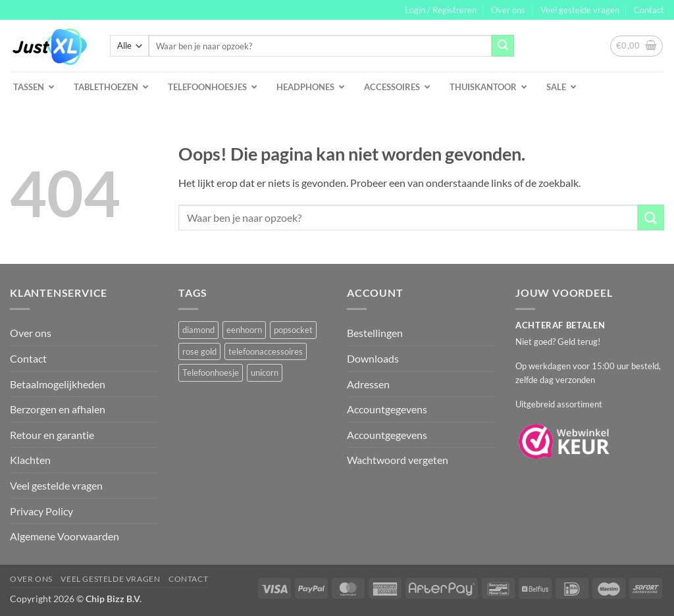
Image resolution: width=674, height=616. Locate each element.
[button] (441, 10)
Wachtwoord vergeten (398, 460)
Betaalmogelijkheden (58, 384)
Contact (649, 10)
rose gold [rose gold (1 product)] (199, 351)
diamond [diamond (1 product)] (198, 330)
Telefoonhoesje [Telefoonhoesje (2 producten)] (211, 372)
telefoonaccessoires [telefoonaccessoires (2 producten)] (266, 351)
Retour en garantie (52, 435)
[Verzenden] (503, 46)
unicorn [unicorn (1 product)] (265, 372)
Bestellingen (375, 333)
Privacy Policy (41, 511)
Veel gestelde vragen (580, 10)
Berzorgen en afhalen (58, 409)
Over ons (508, 10)
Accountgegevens (387, 409)
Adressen (368, 384)
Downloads (373, 358)
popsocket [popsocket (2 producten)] (293, 330)
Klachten (30, 460)
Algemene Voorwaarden (65, 536)
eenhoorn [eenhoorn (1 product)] (244, 330)
